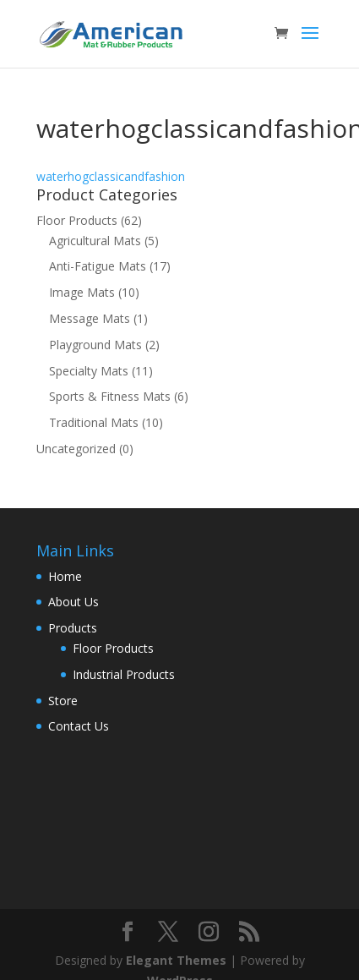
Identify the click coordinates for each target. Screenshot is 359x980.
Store (63, 701)
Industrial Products (124, 674)
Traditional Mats (94, 422)
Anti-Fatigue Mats (98, 266)
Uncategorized (76, 449)
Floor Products (77, 220)
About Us (73, 602)
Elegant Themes (176, 960)
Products (73, 628)
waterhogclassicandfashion (111, 176)
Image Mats (82, 292)
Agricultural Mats (95, 241)
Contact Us (79, 726)
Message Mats (90, 318)
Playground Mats (95, 345)
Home (65, 576)
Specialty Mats (89, 371)
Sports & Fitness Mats (110, 396)
